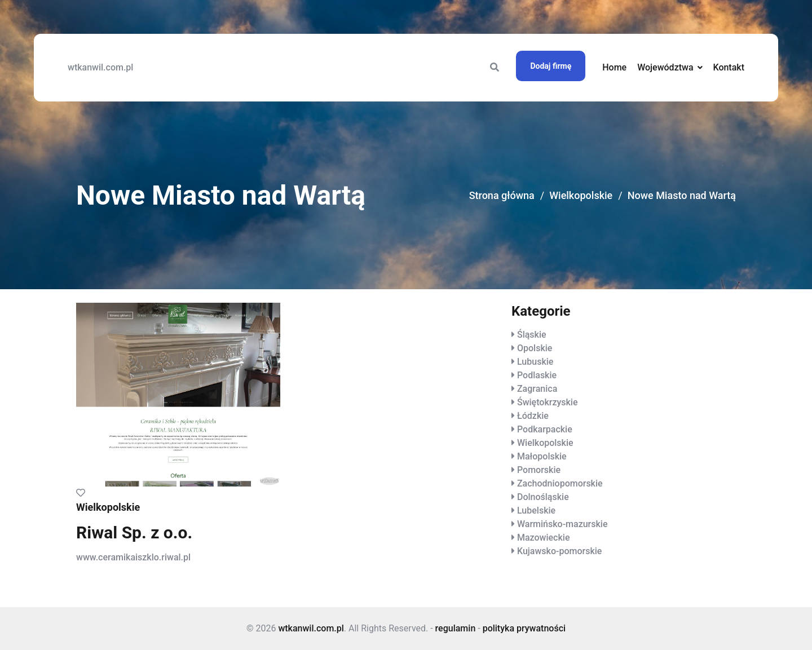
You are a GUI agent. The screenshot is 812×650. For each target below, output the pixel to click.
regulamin (456, 628)
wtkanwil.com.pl (100, 67)
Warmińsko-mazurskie (562, 524)
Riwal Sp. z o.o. (134, 532)
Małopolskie (542, 456)
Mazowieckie (543, 538)
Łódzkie (533, 416)
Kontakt (729, 67)
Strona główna (502, 195)
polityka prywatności (524, 628)
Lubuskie (535, 362)
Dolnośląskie (543, 497)
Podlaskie (537, 375)
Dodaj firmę (551, 66)
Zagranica (537, 389)
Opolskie (535, 348)
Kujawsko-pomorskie (559, 551)
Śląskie (532, 335)
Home (614, 67)
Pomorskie (539, 470)
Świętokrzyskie (548, 402)
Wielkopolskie (581, 195)
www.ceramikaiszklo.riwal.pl (133, 557)
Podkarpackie (545, 429)
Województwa (665, 67)
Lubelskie (536, 510)
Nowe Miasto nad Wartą (682, 195)
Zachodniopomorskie (560, 483)
